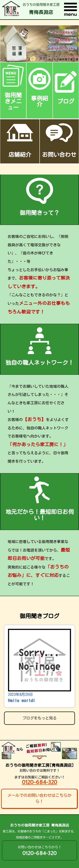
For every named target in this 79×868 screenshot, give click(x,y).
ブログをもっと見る (40, 718)
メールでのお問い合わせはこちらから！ (39, 798)
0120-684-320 (40, 782)
